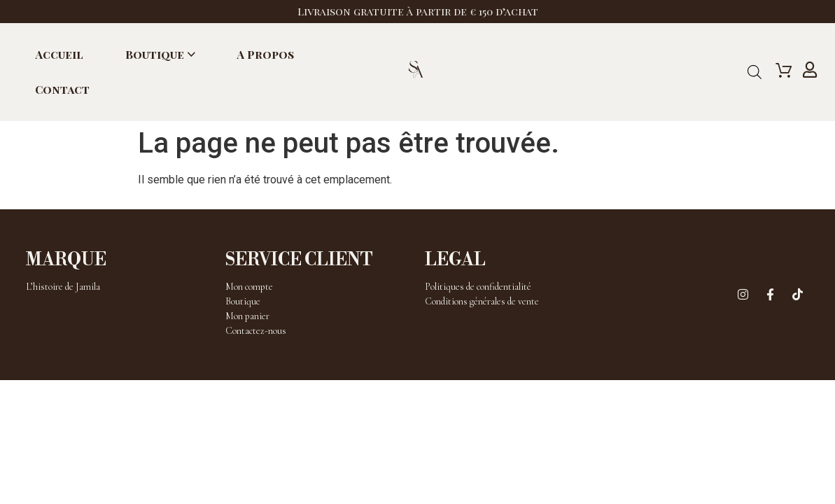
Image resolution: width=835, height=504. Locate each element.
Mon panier (247, 316)
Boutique (155, 54)
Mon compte (249, 287)
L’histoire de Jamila (63, 287)
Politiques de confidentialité (478, 287)
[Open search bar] (755, 72)
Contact (62, 89)
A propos (265, 54)
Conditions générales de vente (482, 301)
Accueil (59, 54)
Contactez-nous (256, 331)
